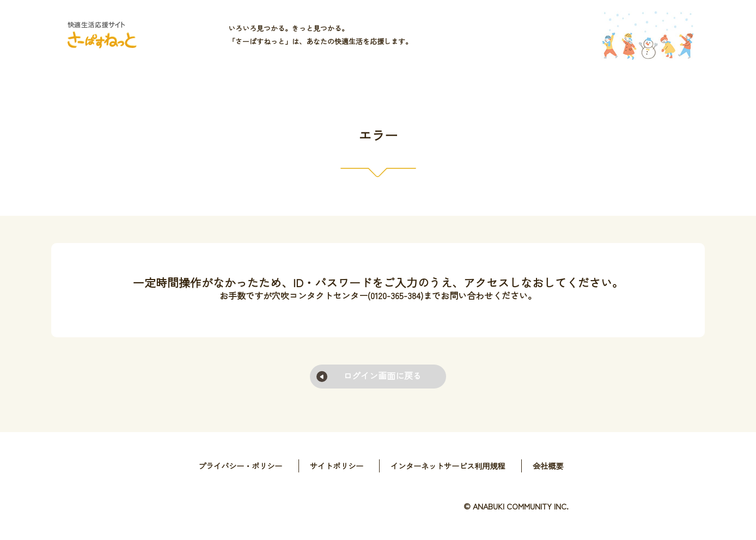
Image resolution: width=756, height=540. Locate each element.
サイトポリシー (337, 466)
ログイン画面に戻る (382, 375)
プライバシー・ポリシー (240, 466)
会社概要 (548, 466)
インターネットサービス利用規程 (448, 466)
